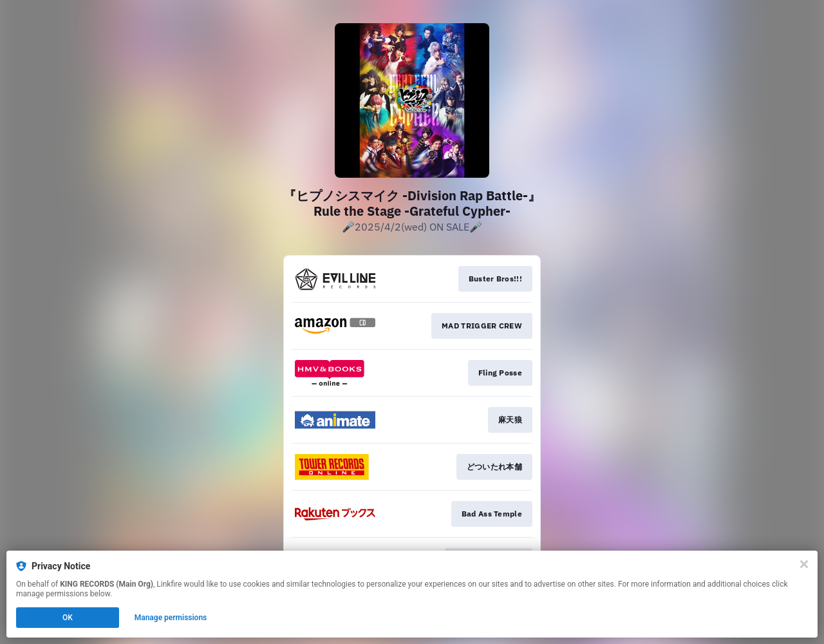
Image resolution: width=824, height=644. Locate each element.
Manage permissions (171, 618)
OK (68, 618)
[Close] (804, 564)
